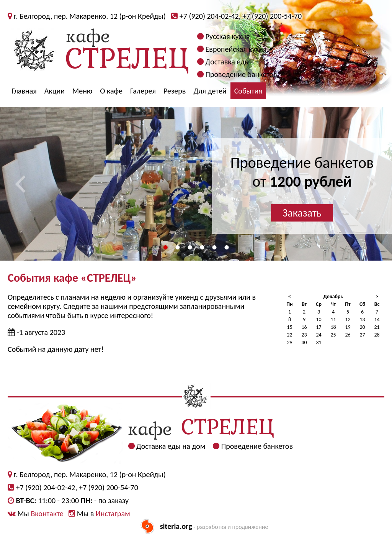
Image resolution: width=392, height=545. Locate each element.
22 (289, 335)
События (248, 91)
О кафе (111, 91)
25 (333, 335)
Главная (24, 91)
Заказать (302, 213)
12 (348, 319)
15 (289, 327)
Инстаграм (113, 514)
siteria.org (176, 526)
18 (333, 327)
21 (377, 327)
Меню (82, 91)
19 (348, 327)
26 (348, 335)
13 (362, 319)
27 (362, 335)
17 (318, 327)
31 (318, 342)
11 (333, 319)
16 (304, 327)
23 (304, 335)
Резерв (175, 91)
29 (289, 342)
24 (318, 335)
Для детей (210, 91)
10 (318, 319)
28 (377, 335)
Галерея (143, 91)
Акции (55, 91)
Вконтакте (47, 514)
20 (362, 327)
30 (304, 342)
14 (377, 319)
